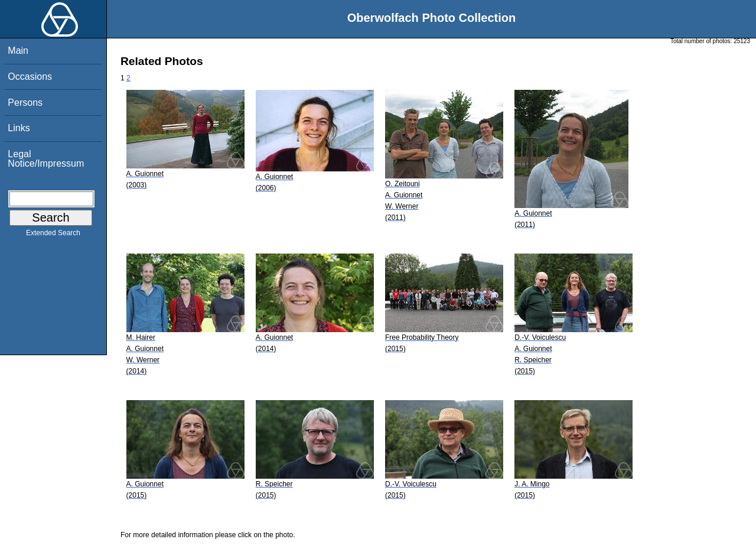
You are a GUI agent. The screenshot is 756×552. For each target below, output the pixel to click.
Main (18, 51)
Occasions (30, 77)
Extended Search (53, 235)
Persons (25, 103)
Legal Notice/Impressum (46, 159)
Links (19, 128)
